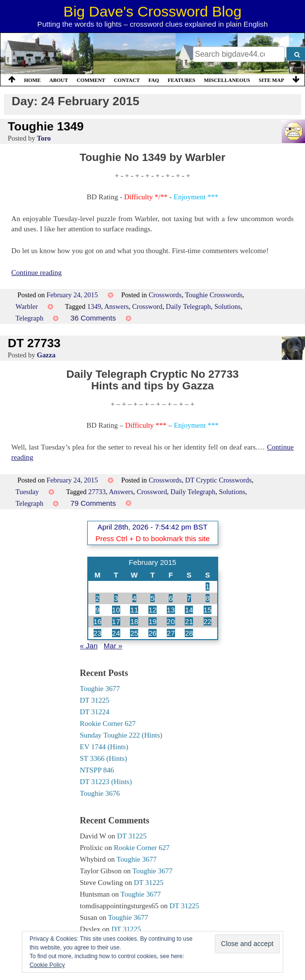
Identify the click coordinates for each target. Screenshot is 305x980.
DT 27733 (34, 343)
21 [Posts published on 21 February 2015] (189, 621)
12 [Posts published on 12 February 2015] (152, 610)
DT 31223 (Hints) (106, 782)
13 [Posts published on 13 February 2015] (171, 610)
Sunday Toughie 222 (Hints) (121, 735)
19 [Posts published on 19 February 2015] (152, 621)
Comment (91, 80)
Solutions (227, 306)
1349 (94, 306)
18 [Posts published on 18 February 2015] (134, 621)
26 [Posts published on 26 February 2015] (152, 633)
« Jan (89, 646)
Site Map (272, 80)
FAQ (154, 80)
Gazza (46, 355)
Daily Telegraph (188, 306)
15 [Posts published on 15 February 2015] (208, 610)
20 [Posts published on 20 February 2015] (171, 621)
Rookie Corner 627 (108, 723)
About (59, 80)
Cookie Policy (47, 965)
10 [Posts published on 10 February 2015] (116, 610)
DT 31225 (95, 700)
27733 (97, 492)
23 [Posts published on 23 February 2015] (98, 633)
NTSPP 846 (97, 770)
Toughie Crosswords (214, 295)
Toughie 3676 (100, 793)
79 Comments (93, 503)
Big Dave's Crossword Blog (152, 11)
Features (182, 80)
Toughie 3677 (100, 689)
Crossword (147, 306)
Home (32, 80)
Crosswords (165, 295)
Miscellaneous (227, 80)
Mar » (113, 646)
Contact (127, 80)
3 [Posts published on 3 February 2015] (116, 598)
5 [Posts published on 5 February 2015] (152, 598)
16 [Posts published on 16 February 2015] (98, 621)
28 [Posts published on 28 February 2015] (189, 633)
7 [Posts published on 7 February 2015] (189, 598)
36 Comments (93, 318)
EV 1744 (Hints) (104, 747)
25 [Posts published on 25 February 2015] (134, 633)
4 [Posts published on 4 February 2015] (134, 598)
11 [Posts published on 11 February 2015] (134, 610)
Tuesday (27, 492)
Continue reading (36, 273)
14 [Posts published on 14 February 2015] (189, 610)
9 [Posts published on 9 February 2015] (97, 610)
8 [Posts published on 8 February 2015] (208, 598)
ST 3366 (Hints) (104, 758)
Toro (44, 138)
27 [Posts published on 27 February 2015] (171, 633)
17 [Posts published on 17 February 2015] (116, 621)
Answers (116, 306)
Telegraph (29, 318)
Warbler (27, 306)
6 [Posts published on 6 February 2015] (171, 598)
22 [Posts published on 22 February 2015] (208, 621)
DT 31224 (95, 712)
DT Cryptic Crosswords (218, 480)
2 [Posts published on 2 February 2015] (97, 598)
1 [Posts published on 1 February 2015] (208, 586)
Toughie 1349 (46, 126)
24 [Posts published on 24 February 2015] (116, 633)
